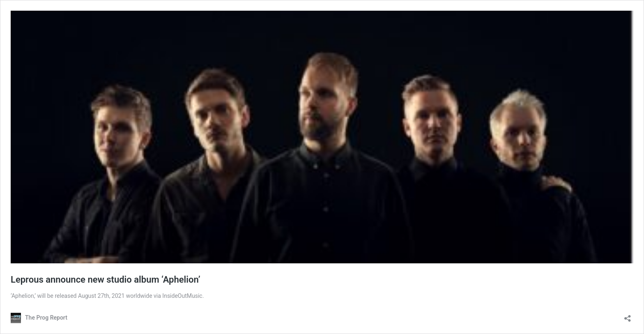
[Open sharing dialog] (628, 316)
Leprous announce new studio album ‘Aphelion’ (106, 280)
